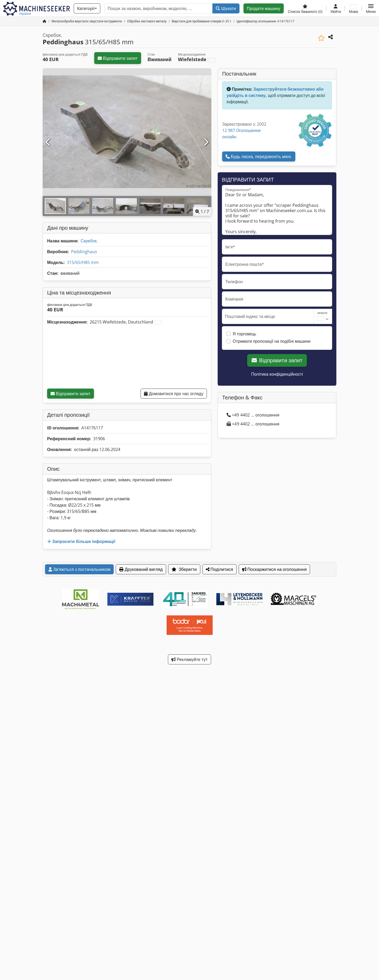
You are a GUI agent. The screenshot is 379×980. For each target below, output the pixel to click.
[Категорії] (87, 8)
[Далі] (206, 142)
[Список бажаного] (305, 8)
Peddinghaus (84, 252)
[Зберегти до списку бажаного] (321, 38)
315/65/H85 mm (83, 262)
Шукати (226, 8)
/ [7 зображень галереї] (202, 212)
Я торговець (245, 334)
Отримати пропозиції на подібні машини (272, 341)
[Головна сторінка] (44, 21)
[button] (371, 8)
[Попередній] (48, 142)
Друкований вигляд (141, 569)
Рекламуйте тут (189, 659)
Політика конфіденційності (277, 374)
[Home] (87, 21)
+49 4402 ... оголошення (253, 415)
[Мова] (353, 8)
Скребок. (89, 241)
